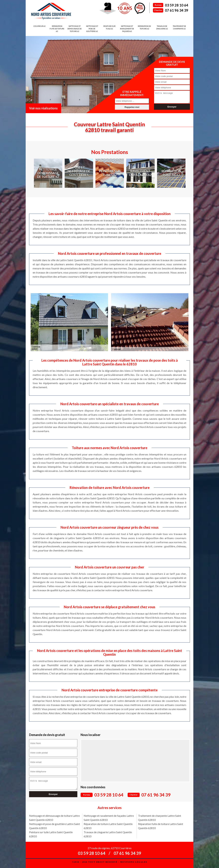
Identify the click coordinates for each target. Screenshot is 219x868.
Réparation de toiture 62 (144, 27)
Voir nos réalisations (43, 108)
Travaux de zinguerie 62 (162, 27)
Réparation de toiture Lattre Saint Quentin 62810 (108, 826)
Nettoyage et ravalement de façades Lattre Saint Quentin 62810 (109, 818)
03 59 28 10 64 (177, 5)
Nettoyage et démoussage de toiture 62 (75, 29)
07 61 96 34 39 (177, 10)
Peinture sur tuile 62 (109, 27)
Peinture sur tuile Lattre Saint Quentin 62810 (51, 834)
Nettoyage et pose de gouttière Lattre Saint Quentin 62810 (54, 826)
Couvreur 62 (40, 26)
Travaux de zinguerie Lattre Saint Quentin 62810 (108, 834)
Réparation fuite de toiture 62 (57, 29)
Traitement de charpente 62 (179, 27)
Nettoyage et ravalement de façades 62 (127, 29)
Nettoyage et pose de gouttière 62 (92, 29)
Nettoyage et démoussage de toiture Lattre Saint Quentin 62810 (54, 818)
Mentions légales (134, 862)
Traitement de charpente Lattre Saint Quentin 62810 (160, 818)
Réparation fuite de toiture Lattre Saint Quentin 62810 (161, 826)
